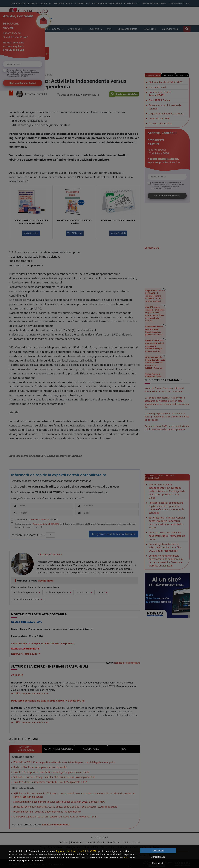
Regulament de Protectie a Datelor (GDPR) (77, 851)
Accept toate (158, 851)
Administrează (158, 857)
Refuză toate (158, 863)
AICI (126, 857)
